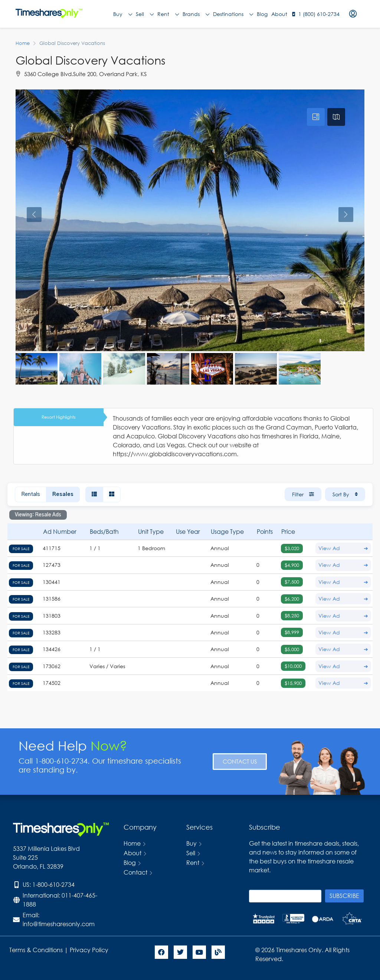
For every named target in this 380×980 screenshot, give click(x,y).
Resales (63, 494)
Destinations (233, 14)
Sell (145, 14)
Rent (168, 14)
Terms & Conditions (36, 950)
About (279, 14)
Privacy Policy (90, 950)
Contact (135, 872)
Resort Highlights (59, 417)
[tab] (316, 117)
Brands (196, 14)
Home (132, 843)
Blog (262, 14)
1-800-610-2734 (53, 884)
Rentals (31, 494)
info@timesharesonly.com (59, 924)
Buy (123, 14)
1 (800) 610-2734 (319, 14)
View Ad (343, 548)
